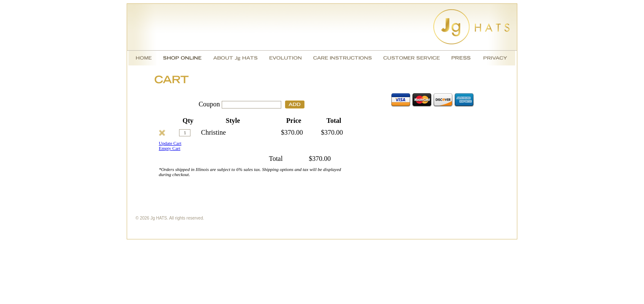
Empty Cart (170, 148)
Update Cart (170, 143)
